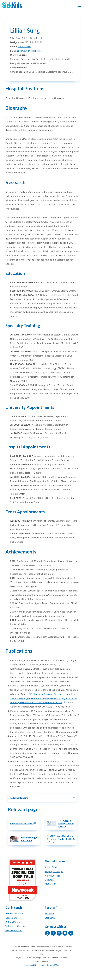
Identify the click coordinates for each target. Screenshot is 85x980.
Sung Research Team (21, 823)
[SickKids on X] (59, 933)
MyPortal (49, 914)
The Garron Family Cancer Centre (66, 823)
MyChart (49, 884)
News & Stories (53, 876)
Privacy (42, 965)
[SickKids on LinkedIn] (71, 933)
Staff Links (50, 918)
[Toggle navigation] (79, 5)
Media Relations (14, 930)
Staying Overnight (54, 872)
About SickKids (53, 867)
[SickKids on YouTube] (65, 933)
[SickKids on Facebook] (53, 933)
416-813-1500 (25, 47)
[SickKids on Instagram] (47, 933)
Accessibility (32, 965)
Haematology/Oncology (29, 839)
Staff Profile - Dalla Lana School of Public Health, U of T (61, 839)
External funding (19, 798)
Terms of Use (53, 965)
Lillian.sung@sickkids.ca (29, 51)
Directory (50, 880)
